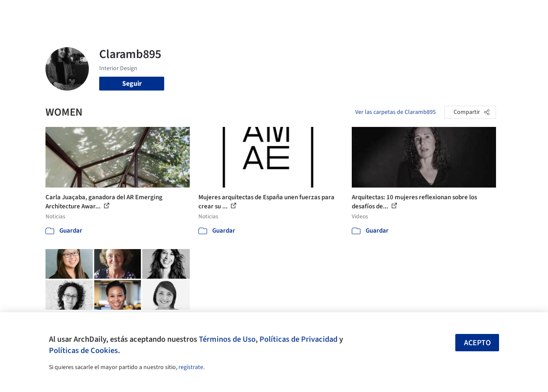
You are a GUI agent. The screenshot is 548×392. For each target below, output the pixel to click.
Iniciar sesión (420, 12)
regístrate (191, 367)
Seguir (132, 84)
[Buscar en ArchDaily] (136, 12)
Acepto (477, 343)
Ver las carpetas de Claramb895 (396, 112)
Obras (225, 12)
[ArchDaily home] (28, 12)
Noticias (344, 12)
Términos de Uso (227, 339)
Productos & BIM (301, 12)
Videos (373, 12)
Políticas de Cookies (83, 350)
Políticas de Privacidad (298, 339)
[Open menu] (521, 12)
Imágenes (255, 12)
